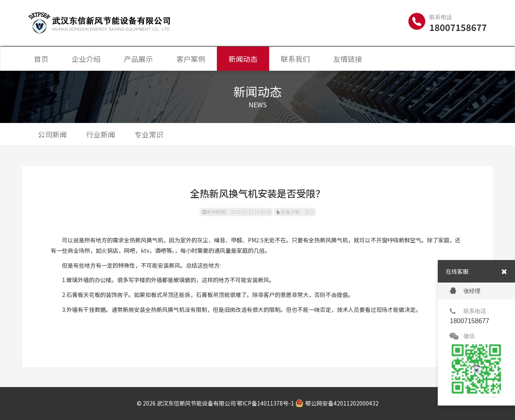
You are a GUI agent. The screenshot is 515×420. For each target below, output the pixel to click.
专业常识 (149, 134)
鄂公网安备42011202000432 (337, 403)
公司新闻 (52, 134)
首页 (41, 59)
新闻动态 (243, 59)
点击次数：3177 (296, 212)
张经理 (465, 291)
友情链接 (348, 59)
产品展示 (138, 59)
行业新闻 (101, 134)
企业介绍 (86, 59)
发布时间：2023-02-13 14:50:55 (237, 212)
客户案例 (191, 59)
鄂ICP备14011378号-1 (266, 403)
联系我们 (295, 59)
